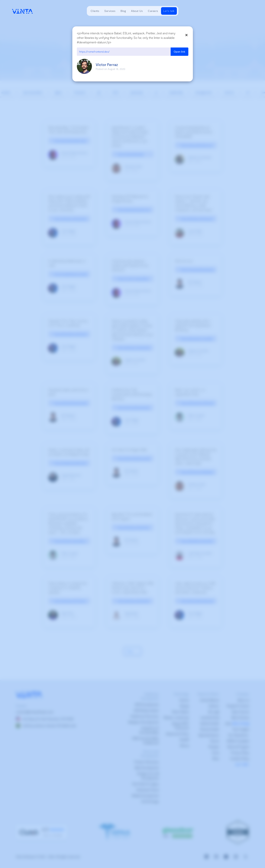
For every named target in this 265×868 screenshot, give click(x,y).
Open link (179, 52)
